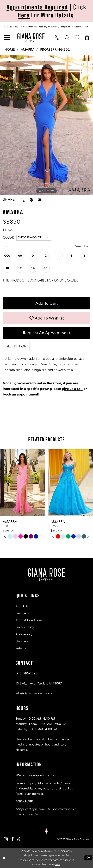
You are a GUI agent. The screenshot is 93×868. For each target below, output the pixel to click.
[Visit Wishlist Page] (77, 38)
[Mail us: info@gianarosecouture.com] (75, 26)
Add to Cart (46, 304)
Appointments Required (37, 7)
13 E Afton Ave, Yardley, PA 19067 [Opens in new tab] (39, 684)
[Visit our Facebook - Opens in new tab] (12, 839)
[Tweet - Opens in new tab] (23, 200)
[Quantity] (10, 292)
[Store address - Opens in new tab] (40, 26)
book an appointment (20, 395)
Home (10, 50)
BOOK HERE (24, 802)
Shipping (22, 641)
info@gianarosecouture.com (35, 694)
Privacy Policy (25, 627)
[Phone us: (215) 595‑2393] (12, 26)
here (57, 865)
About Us (22, 607)
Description (16, 347)
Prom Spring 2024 (56, 50)
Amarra (28, 50)
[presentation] (23, 483)
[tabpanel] (46, 125)
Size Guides (24, 614)
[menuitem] (46, 26)
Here (24, 15)
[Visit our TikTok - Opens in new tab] (19, 839)
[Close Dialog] (4, 858)
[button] (7, 38)
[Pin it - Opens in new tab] (31, 200)
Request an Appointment (46, 333)
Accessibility (24, 634)
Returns (21, 648)
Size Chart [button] (83, 246)
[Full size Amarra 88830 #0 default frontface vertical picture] (46, 125)
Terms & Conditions (29, 620)
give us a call (72, 389)
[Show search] (67, 38)
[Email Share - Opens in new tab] (40, 200)
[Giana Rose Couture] (31, 38)
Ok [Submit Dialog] (88, 858)
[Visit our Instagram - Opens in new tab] (6, 839)
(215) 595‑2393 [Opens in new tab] (26, 674)
